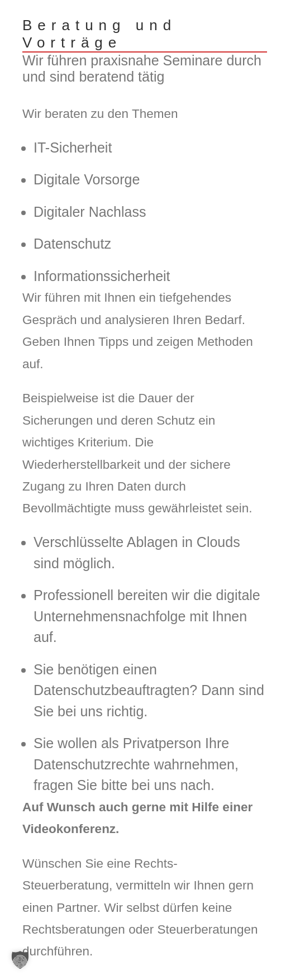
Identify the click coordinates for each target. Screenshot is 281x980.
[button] (20, 960)
